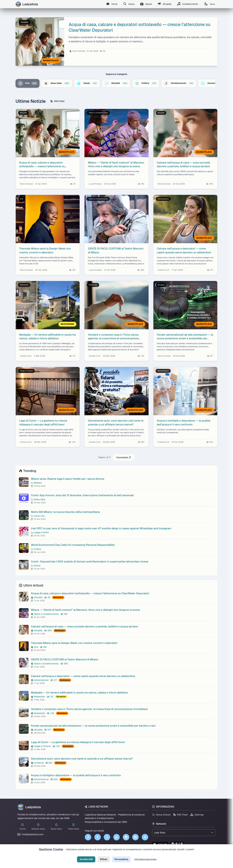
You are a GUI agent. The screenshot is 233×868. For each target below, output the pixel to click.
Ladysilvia (29, 807)
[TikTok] (116, 837)
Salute (146, 4)
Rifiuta (104, 862)
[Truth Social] (145, 837)
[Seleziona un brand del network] (184, 833)
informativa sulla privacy (145, 862)
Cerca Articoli (161, 815)
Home (112, 4)
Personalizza (121, 862)
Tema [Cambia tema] (210, 4)
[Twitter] (107, 837)
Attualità (165, 4)
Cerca (129, 4)
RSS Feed (57, 101)
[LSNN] (135, 837)
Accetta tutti (86, 862)
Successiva (124, 457)
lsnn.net (160, 844)
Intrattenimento (188, 4)
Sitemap (197, 815)
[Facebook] (88, 837)
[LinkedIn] (126, 837)
